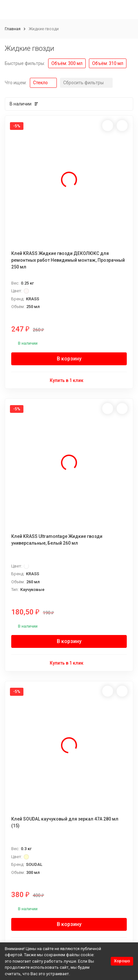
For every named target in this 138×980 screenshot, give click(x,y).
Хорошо (122, 961)
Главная (13, 29)
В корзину (69, 359)
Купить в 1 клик (69, 380)
